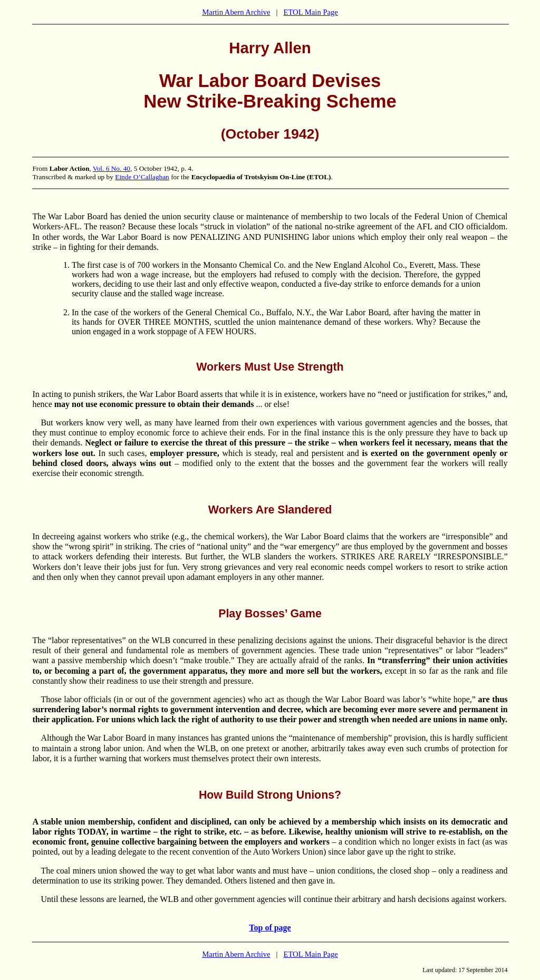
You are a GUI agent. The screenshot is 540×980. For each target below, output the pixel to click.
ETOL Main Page (310, 12)
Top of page (270, 928)
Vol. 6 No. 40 (112, 168)
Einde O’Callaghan (142, 177)
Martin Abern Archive (236, 12)
